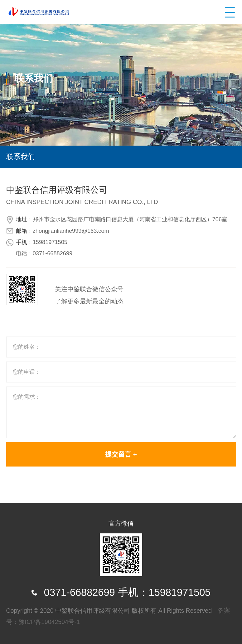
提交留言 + (121, 454)
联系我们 (21, 157)
